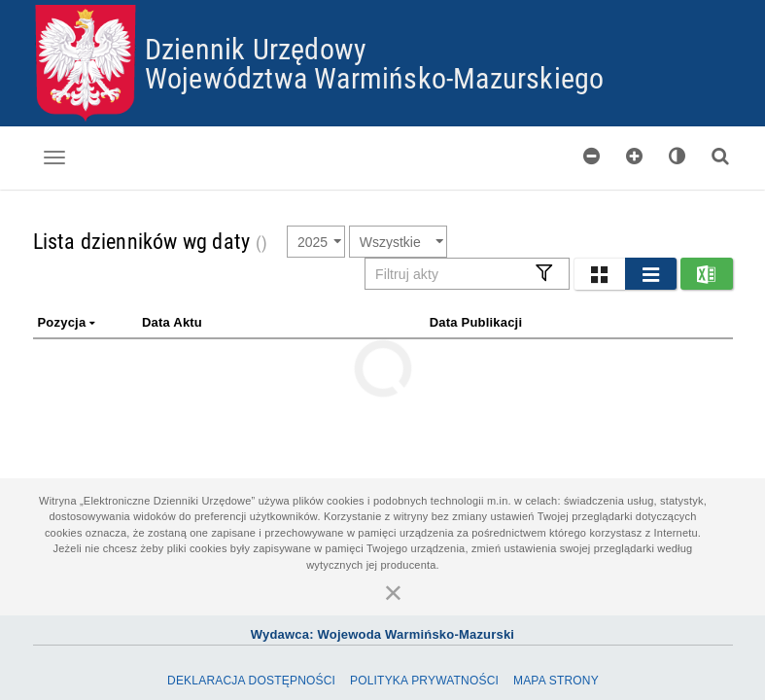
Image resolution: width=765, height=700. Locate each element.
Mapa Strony (556, 681)
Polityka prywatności (424, 681)
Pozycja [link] (69, 322)
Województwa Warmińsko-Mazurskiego (375, 77)
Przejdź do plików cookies (383, 5)
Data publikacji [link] (476, 322)
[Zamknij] (394, 592)
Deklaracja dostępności (251, 681)
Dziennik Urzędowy (256, 48)
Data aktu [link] (172, 322)
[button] (599, 274)
